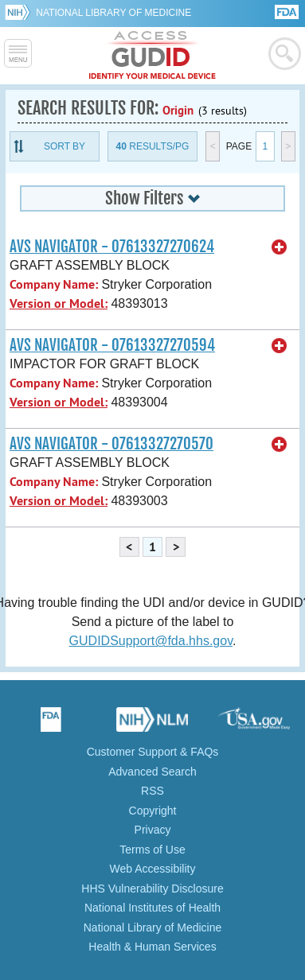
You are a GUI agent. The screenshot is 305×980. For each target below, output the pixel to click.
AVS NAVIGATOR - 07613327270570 (111, 444)
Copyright (153, 811)
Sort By (65, 146)
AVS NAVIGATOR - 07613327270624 (112, 247)
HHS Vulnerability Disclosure (152, 889)
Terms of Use (152, 850)
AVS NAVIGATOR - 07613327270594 (112, 345)
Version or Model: (59, 303)
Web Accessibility (153, 869)
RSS (152, 791)
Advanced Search (152, 772)
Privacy (153, 830)
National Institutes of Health (152, 908)
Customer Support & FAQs (153, 752)
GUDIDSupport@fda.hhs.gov (151, 641)
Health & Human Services (152, 947)
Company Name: (54, 284)
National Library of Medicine (113, 13)
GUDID (152, 56)
